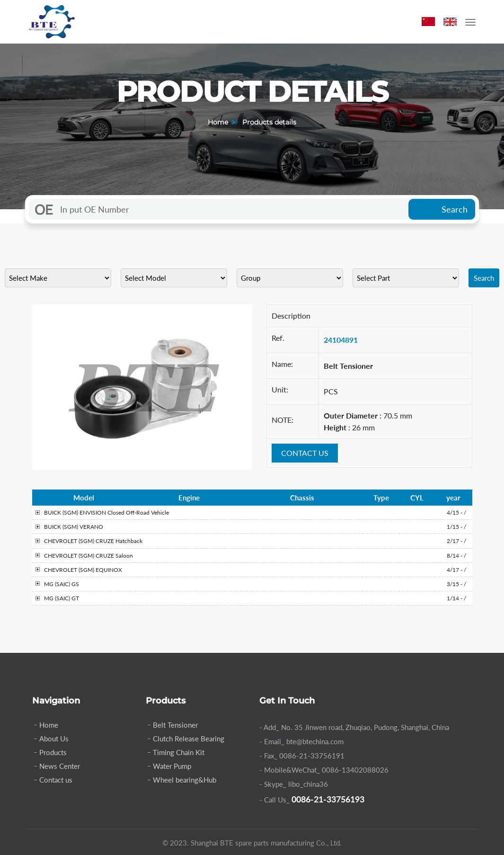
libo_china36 (308, 784)
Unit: (280, 389)
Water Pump (172, 766)
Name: (282, 364)
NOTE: (283, 420)
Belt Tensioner (175, 725)
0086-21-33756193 (328, 799)
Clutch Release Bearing (189, 739)
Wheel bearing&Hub (185, 780)
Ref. (278, 338)
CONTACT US (305, 453)
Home (218, 122)
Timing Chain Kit (179, 752)
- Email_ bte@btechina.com (301, 741)
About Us (54, 739)
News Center (60, 766)
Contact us (56, 780)
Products (53, 752)
